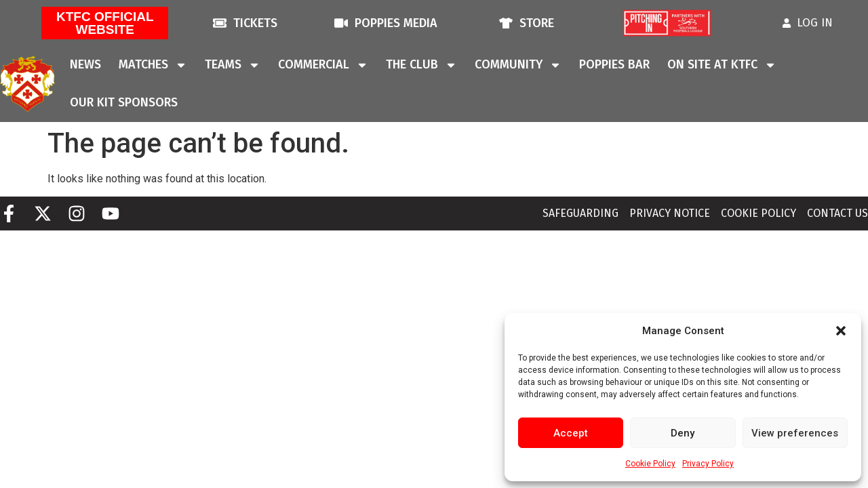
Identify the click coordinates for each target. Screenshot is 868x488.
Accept (571, 433)
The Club (421, 65)
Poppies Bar (614, 64)
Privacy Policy (708, 464)
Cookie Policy (650, 464)
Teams (233, 65)
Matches (153, 65)
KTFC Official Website (105, 23)
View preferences (795, 433)
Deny (683, 433)
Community (518, 65)
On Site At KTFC (722, 65)
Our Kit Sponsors (124, 102)
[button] (841, 331)
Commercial (323, 65)
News (85, 64)
